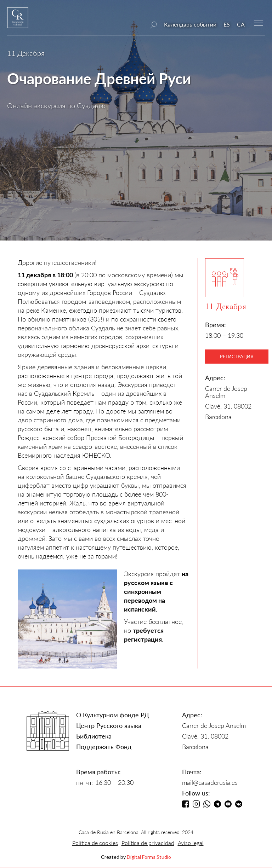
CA (241, 24)
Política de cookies (95, 843)
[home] (18, 21)
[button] (258, 22)
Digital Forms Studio (149, 857)
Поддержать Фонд (104, 747)
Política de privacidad (148, 843)
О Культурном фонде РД (113, 715)
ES (227, 24)
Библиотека (94, 736)
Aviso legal (191, 843)
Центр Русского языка (109, 725)
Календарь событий (190, 24)
